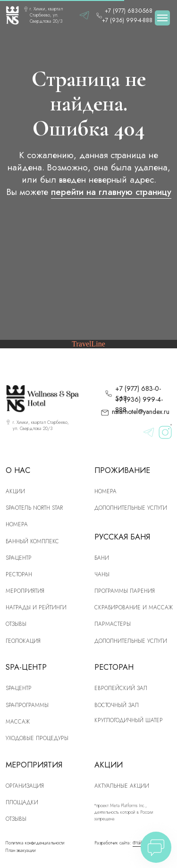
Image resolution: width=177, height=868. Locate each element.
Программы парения (125, 591)
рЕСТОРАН (19, 574)
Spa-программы (27, 705)
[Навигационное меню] (162, 18)
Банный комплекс (32, 541)
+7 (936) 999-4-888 (127, 20)
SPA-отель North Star (34, 508)
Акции (15, 491)
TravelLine (88, 344)
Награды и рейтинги (36, 607)
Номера (105, 491)
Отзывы (16, 624)
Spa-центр (19, 688)
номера (17, 524)
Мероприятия (25, 591)
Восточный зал (117, 705)
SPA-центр (19, 558)
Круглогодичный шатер (129, 720)
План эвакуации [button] (21, 851)
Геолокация (23, 641)
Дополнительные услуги (131, 508)
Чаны (102, 574)
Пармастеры (113, 624)
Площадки (22, 802)
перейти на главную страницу (111, 192)
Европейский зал (121, 688)
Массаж (18, 721)
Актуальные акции (122, 786)
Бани (102, 558)
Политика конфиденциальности (35, 843)
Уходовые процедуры (37, 738)
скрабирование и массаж (134, 607)
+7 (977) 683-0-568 (129, 11)
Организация (25, 786)
